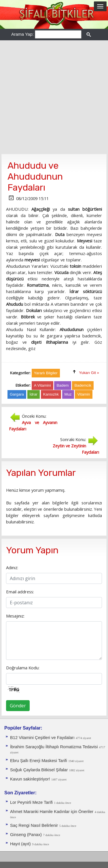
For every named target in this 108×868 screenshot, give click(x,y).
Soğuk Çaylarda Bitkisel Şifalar (39, 770)
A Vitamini (42, 385)
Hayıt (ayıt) (20, 844)
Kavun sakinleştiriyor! (30, 779)
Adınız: (12, 567)
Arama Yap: (22, 34)
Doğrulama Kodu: (23, 668)
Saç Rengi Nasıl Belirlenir (34, 825)
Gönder (18, 706)
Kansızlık (51, 394)
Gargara (17, 394)
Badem (62, 385)
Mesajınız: (15, 616)
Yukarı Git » (89, 373)
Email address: (20, 592)
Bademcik (83, 385)
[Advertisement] (54, 97)
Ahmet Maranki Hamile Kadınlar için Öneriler (52, 812)
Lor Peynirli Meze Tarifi (31, 802)
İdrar (34, 394)
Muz (68, 394)
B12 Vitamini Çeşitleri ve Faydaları (42, 738)
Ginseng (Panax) (26, 835)
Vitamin (84, 394)
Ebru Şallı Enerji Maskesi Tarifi (39, 761)
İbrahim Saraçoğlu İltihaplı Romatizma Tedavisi (54, 747)
